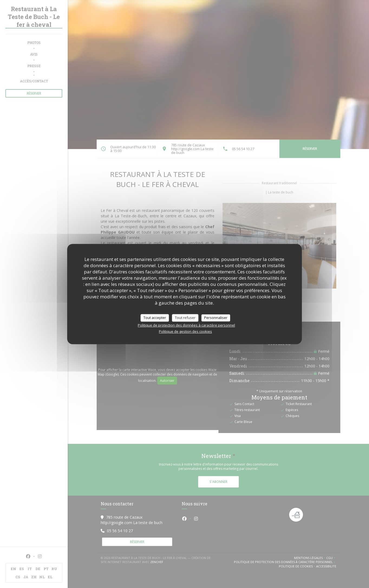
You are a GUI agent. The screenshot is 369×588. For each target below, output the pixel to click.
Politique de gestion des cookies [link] (185, 331)
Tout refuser (185, 318)
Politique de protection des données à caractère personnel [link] (186, 325)
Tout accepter (155, 318)
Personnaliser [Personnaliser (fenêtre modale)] (216, 318)
